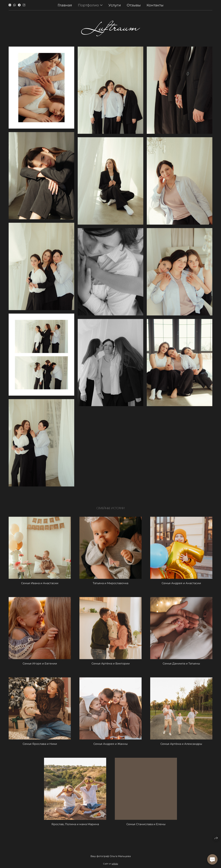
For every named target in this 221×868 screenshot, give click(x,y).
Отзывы (134, 5)
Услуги (115, 5)
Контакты (155, 5)
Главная (65, 5)
